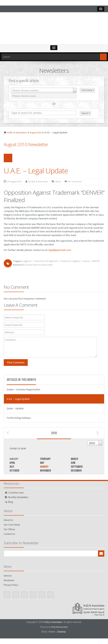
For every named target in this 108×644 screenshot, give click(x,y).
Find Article (88, 90)
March (74, 459)
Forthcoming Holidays (19, 418)
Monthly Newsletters (18, 497)
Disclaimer (9, 580)
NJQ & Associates (53, 622)
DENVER (96, 261)
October (14, 470)
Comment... (11, 340)
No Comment (75, 181)
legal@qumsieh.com (60, 250)
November (45, 470)
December (76, 470)
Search (86, 113)
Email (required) (14, 325)
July (12, 466)
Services (8, 576)
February (45, 459)
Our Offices (9, 529)
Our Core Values (12, 525)
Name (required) (14, 317)
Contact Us (9, 534)
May (42, 463)
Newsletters (21, 132)
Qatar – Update (15, 408)
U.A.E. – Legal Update (36, 171)
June (73, 463)
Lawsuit (86, 261)
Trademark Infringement (46, 261)
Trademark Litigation (70, 261)
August (44, 466)
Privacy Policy (11, 585)
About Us (8, 520)
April (12, 463)
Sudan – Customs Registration (23, 389)
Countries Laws (16, 493)
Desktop (62, 632)
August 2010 (36, 132)
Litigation (27, 261)
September (77, 466)
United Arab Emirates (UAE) (39, 265)
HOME (10, 132)
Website (9, 332)
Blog (11, 502)
